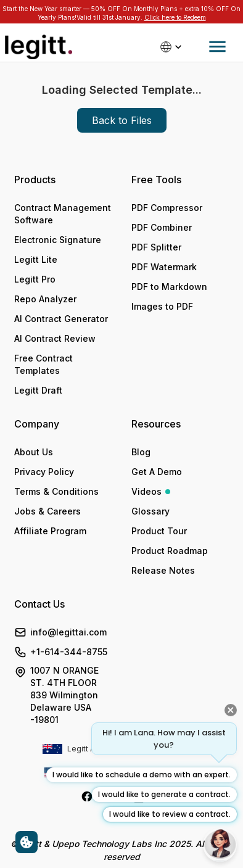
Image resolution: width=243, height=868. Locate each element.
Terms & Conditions (56, 491)
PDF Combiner (162, 227)
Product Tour (159, 531)
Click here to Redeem (175, 17)
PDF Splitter (156, 247)
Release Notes (163, 570)
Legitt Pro (35, 279)
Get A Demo (157, 472)
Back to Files (122, 120)
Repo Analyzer (45, 299)
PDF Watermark (164, 267)
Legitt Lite (36, 259)
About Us (34, 452)
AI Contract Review (55, 338)
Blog (141, 452)
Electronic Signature (58, 240)
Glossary (150, 511)
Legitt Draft (38, 390)
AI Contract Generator (61, 319)
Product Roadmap (170, 551)
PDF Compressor (167, 208)
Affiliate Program (50, 531)
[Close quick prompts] (231, 710)
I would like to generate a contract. (164, 794)
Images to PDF (162, 306)
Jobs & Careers (47, 511)
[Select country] (172, 47)
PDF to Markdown (169, 287)
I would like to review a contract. (170, 814)
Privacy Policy (44, 472)
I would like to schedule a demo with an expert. (142, 775)
